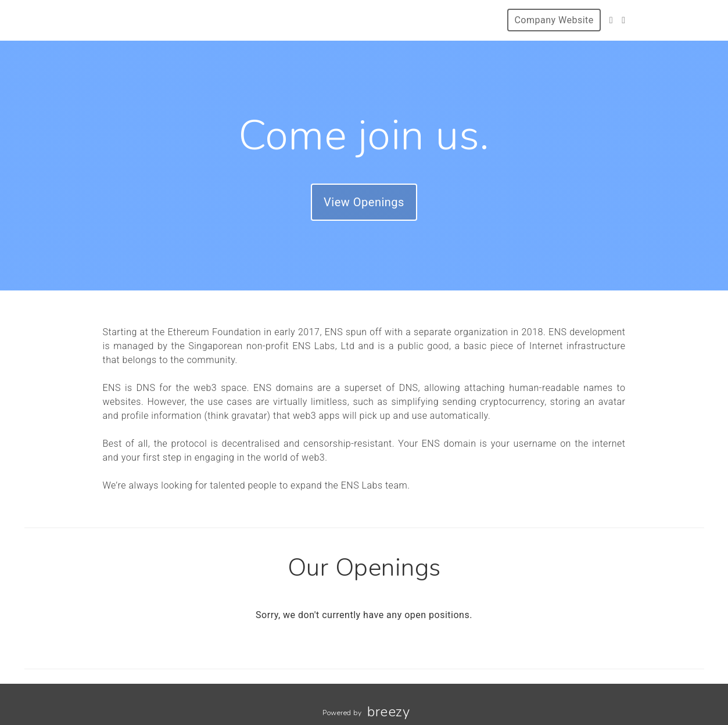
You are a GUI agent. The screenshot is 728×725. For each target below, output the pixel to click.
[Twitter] (611, 20)
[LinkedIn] (623, 20)
